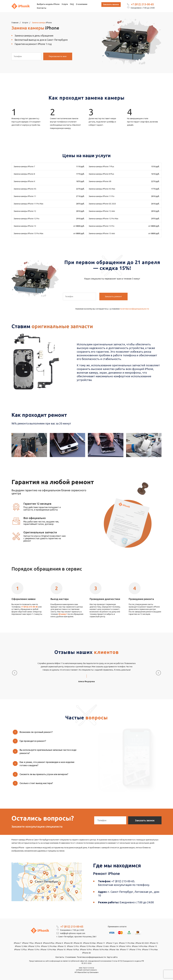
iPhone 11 (101, 943)
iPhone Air (87, 953)
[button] (48, 732)
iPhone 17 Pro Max (150, 950)
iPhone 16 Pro (86, 950)
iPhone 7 (18, 943)
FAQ (72, 4)
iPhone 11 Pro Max (127, 943)
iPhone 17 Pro (135, 950)
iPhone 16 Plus (73, 950)
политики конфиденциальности (134, 309)
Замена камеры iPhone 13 (25, 226)
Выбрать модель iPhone (48, 4)
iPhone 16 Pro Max (101, 950)
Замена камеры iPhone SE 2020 (102, 204)
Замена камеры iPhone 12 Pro (26, 219)
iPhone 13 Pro (73, 946)
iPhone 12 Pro (34, 946)
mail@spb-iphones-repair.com (71, 933)
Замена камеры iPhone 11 (25, 196)
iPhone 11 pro (112, 943)
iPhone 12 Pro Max (49, 946)
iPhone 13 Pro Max (88, 946)
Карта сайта (112, 957)
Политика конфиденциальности (91, 957)
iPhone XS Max (89, 943)
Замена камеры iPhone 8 (24, 174)
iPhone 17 (124, 950)
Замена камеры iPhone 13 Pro (102, 226)
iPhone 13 (62, 946)
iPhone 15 (153, 946)
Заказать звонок (111, 4)
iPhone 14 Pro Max (140, 946)
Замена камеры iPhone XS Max (102, 189)
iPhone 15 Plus (21, 950)
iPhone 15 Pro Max (48, 950)
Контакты (42, 8)
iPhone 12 (154, 943)
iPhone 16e (114, 950)
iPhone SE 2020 (142, 943)
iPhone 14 (114, 946)
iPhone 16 (61, 950)
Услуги (65, 4)
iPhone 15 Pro (34, 950)
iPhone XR (68, 943)
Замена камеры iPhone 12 (25, 211)
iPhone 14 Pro (125, 946)
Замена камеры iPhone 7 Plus (101, 167)
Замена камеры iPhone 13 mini (102, 233)
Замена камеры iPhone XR (100, 181)
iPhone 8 (38, 943)
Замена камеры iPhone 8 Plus (101, 174)
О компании (82, 4)
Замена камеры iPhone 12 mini (102, 211)
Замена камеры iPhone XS (25, 189)
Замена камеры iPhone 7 (24, 167)
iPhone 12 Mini (21, 946)
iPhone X (59, 943)
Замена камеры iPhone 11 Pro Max (28, 204)
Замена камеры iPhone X (24, 181)
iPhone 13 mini (103, 946)
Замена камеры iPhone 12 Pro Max (103, 219)
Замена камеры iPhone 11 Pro (102, 196)
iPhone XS (78, 943)
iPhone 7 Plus (28, 943)
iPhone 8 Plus (49, 943)
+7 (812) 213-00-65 (142, 4)
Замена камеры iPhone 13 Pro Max (28, 233)
